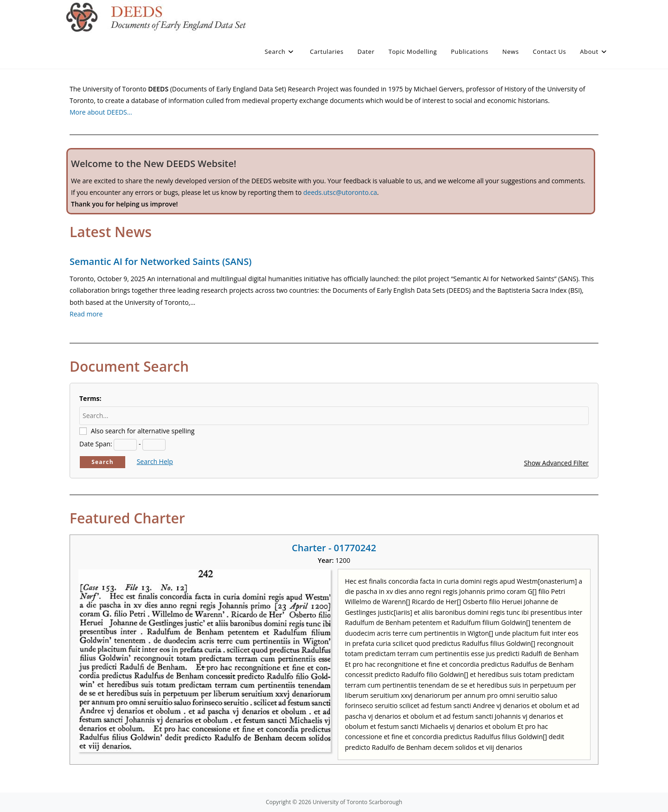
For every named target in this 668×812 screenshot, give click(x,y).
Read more (86, 314)
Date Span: (96, 444)
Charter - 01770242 (334, 548)
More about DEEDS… (101, 112)
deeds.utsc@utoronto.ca (340, 192)
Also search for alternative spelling (143, 431)
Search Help (155, 461)
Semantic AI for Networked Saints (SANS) (161, 261)
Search (103, 462)
